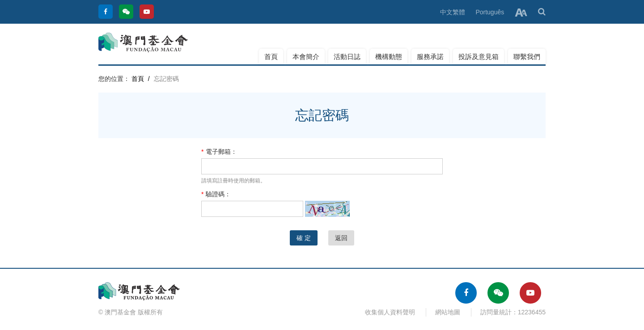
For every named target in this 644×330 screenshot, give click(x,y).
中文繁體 (453, 12)
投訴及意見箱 (479, 57)
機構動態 (389, 57)
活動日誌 (347, 57)
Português (490, 12)
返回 (341, 238)
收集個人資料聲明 (390, 312)
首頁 (271, 57)
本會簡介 (306, 57)
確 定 (304, 238)
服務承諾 (430, 57)
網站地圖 (448, 312)
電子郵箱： (219, 152)
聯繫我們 (527, 57)
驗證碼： (216, 194)
